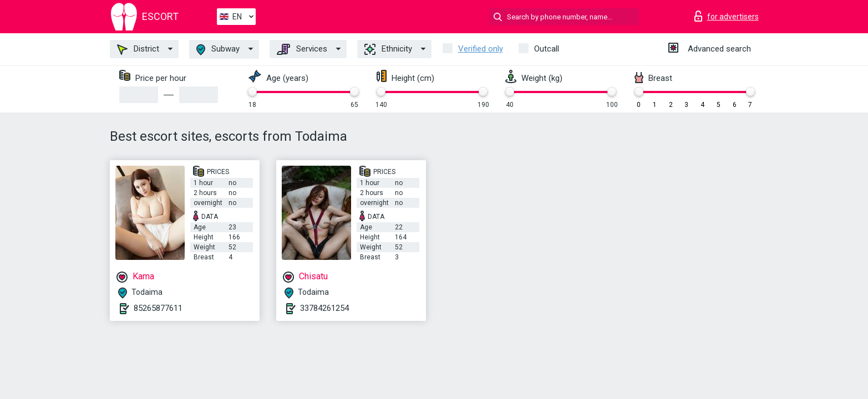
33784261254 (324, 308)
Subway (218, 50)
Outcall (547, 49)
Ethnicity (388, 49)
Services (302, 49)
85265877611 (158, 308)
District (138, 49)
